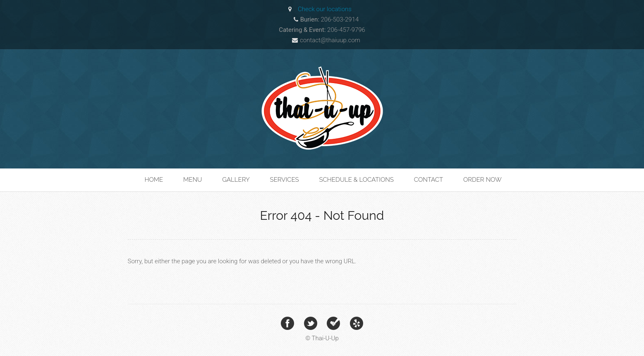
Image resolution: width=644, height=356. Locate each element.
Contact (429, 180)
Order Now (482, 180)
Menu (193, 180)
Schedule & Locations (356, 180)
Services (285, 180)
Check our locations (325, 9)
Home (154, 180)
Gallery (236, 180)
